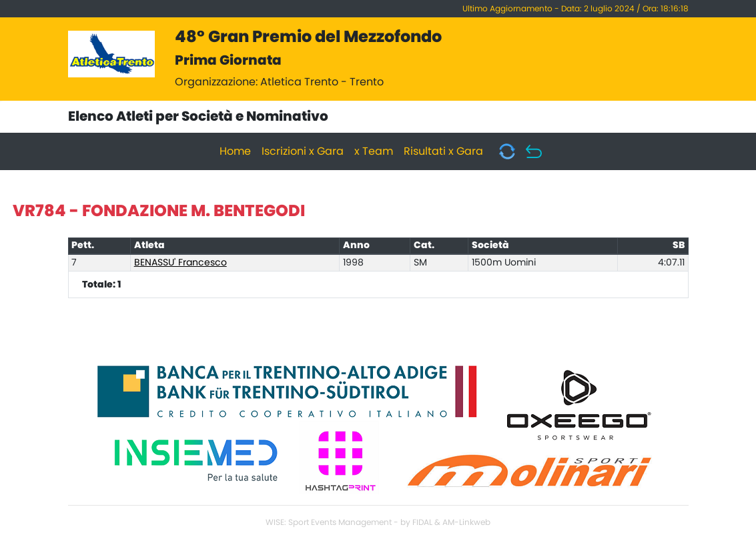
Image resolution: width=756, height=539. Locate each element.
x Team (374, 151)
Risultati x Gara (443, 151)
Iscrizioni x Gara (303, 151)
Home (235, 151)
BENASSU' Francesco (180, 263)
